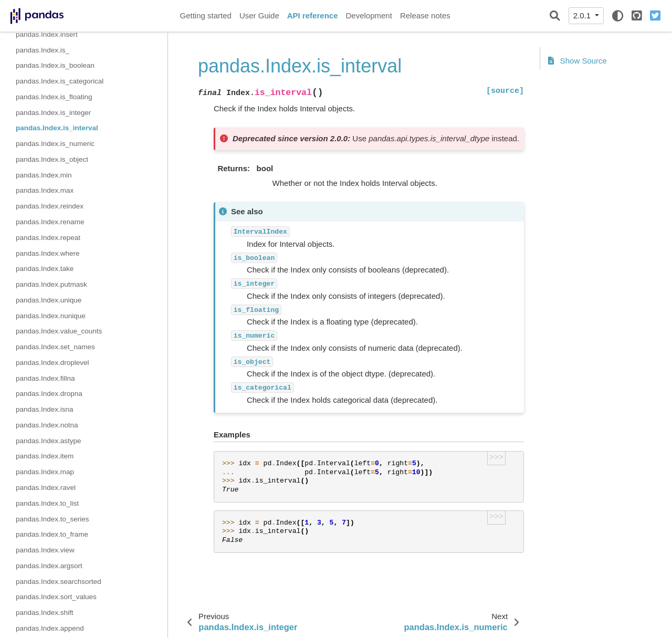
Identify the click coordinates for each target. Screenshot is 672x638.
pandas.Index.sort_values (56, 597)
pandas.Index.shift (45, 613)
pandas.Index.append (50, 628)
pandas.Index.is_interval (57, 128)
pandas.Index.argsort (49, 566)
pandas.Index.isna (45, 409)
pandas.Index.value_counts (59, 331)
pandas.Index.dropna (49, 394)
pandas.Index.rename (50, 222)
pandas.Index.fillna (45, 378)
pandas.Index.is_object (52, 159)
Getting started (206, 15)
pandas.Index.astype (49, 441)
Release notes (425, 15)
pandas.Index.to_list (47, 503)
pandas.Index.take (45, 269)
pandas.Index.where (48, 253)
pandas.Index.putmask (51, 284)
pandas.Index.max (45, 190)
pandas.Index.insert (47, 34)
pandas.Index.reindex (50, 206)
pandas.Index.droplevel (52, 363)
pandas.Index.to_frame (52, 534)
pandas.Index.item (45, 456)
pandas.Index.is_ (43, 50)
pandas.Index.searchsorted (59, 582)
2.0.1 (583, 15)
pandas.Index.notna (47, 425)
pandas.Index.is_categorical (60, 81)
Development (369, 15)
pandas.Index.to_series (52, 519)
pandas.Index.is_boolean (55, 65)
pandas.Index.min (44, 175)
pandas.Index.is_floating (54, 97)
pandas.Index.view (45, 550)
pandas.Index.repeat (48, 238)
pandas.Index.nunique (51, 316)
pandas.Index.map (45, 472)
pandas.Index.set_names (55, 347)
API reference (313, 15)
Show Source (577, 61)
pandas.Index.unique (49, 300)
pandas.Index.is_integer (53, 113)
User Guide (259, 15)
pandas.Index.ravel (46, 488)
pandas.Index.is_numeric (55, 144)
